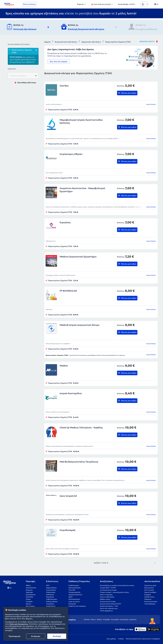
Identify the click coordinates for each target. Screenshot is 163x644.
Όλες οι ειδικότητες (107, 597)
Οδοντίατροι (51, 592)
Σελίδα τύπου (149, 597)
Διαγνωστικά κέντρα (108, 601)
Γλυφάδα (29, 601)
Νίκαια (29, 604)
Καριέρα (148, 595)
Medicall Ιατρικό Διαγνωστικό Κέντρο (80, 325)
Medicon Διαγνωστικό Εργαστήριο (78, 257)
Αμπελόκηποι (31, 595)
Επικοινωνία (149, 588)
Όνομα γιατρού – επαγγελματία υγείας (114, 592)
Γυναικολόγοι (51, 590)
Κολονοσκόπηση (74, 588)
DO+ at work (149, 590)
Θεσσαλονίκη (31, 588)
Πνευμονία (72, 604)
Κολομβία (107, 619)
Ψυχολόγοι (50, 597)
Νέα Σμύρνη (30, 606)
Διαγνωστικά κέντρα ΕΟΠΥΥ (111, 604)
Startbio (64, 86)
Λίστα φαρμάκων (106, 611)
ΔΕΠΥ (71, 597)
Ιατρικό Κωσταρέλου (71, 393)
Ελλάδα (87, 619)
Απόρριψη (36, 636)
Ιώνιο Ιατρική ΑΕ (68, 496)
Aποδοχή (57, 636)
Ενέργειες (148, 599)
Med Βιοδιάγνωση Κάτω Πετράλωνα (79, 462)
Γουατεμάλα (124, 619)
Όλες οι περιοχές (106, 595)
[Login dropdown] (144, 4)
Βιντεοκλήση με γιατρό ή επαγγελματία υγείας (117, 585)
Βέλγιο (93, 619)
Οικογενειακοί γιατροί (108, 590)
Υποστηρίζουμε (150, 604)
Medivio (64, 366)
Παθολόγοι (50, 595)
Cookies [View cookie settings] (121, 639)
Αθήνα (28, 585)
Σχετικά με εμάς (150, 585)
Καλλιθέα (30, 597)
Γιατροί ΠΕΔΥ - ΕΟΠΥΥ (108, 588)
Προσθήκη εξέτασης (25, 83)
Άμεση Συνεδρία (150, 592)
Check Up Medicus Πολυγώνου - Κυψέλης (81, 428)
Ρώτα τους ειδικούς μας (109, 608)
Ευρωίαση (65, 222)
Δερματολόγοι (51, 588)
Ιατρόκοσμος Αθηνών (71, 154)
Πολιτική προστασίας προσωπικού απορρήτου (143, 639)
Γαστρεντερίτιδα (74, 592)
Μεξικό (99, 619)
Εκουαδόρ (115, 619)
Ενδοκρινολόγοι (52, 601)
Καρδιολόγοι (51, 606)
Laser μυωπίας (74, 601)
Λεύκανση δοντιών (75, 595)
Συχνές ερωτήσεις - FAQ (109, 606)
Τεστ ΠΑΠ (72, 590)
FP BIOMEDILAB (68, 291)
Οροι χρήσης (111, 639)
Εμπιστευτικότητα (151, 601)
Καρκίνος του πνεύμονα (77, 606)
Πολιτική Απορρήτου (19, 624)
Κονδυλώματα (74, 585)
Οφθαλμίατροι (52, 599)
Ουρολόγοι (50, 604)
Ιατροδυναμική (67, 530)
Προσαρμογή (15, 636)
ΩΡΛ (48, 585)
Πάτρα (28, 599)
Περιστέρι (29, 592)
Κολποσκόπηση (74, 599)
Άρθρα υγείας (105, 599)
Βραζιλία (133, 619)
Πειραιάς (29, 590)
